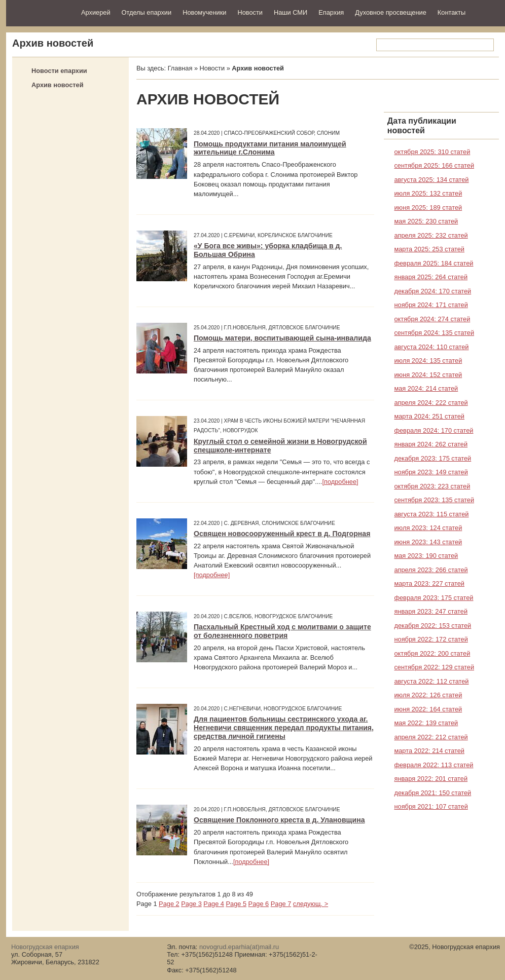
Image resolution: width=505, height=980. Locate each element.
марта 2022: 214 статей (429, 751)
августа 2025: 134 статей (431, 180)
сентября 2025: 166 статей (434, 165)
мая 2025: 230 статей (426, 221)
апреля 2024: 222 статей (431, 403)
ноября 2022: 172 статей (431, 639)
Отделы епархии (147, 12)
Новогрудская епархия (40, 12)
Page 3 (191, 904)
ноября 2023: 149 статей (431, 472)
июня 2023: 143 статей (428, 542)
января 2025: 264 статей (431, 277)
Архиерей (96, 12)
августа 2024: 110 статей (431, 347)
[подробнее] (340, 482)
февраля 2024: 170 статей (434, 430)
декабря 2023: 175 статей (432, 458)
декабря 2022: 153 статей (432, 626)
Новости (250, 12)
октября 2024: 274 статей (432, 319)
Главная (180, 68)
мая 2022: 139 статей (426, 723)
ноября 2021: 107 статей (431, 806)
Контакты (452, 12)
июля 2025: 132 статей (428, 193)
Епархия (331, 12)
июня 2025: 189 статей (428, 208)
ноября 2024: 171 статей (431, 305)
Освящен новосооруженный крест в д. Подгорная (282, 534)
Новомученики (204, 12)
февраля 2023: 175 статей (434, 598)
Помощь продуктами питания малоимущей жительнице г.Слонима (270, 148)
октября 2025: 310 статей (432, 152)
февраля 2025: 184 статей (434, 263)
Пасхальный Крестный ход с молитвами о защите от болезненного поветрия (282, 631)
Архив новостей (58, 85)
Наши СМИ (291, 12)
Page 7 (281, 904)
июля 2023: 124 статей (428, 528)
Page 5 (236, 904)
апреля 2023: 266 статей (431, 570)
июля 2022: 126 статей (428, 695)
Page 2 (169, 904)
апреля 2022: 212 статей (431, 737)
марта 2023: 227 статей (429, 583)
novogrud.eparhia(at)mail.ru (239, 947)
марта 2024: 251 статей (429, 416)
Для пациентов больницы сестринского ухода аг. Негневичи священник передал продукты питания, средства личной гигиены (284, 728)
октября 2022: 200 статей (432, 653)
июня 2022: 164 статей (428, 709)
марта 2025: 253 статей (429, 249)
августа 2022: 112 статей (431, 681)
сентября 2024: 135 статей (434, 333)
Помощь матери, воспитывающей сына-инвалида (282, 338)
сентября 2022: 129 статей (434, 667)
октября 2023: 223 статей (432, 486)
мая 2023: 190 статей (426, 556)
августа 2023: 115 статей (431, 514)
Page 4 (214, 904)
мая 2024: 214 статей (426, 388)
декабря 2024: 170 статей (432, 291)
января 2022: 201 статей (431, 779)
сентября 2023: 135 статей (434, 500)
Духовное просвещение (391, 12)
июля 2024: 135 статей (428, 361)
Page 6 (259, 904)
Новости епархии (59, 71)
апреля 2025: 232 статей (431, 235)
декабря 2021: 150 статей (432, 793)
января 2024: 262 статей (431, 444)
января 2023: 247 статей (431, 611)
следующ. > (311, 904)
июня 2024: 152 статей (428, 375)
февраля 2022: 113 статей (434, 765)
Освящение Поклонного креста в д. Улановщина (279, 820)
